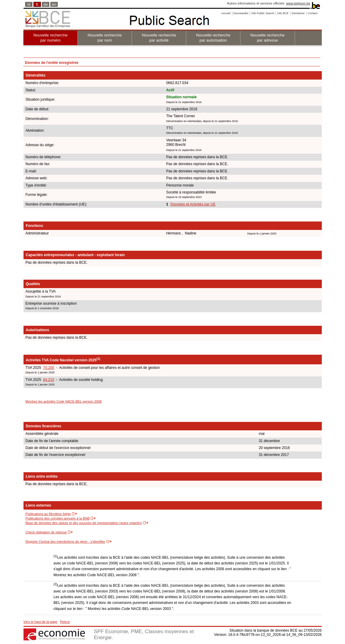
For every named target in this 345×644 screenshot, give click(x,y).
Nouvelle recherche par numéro (51, 38)
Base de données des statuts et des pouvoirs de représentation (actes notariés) (84, 523)
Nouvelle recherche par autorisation (213, 38)
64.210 (49, 380)
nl (29, 4)
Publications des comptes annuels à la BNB (58, 518)
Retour (65, 622)
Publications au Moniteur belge (48, 514)
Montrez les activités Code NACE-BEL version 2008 (64, 401)
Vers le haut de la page (41, 622)
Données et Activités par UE (193, 204)
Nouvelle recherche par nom (105, 38)
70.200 (49, 368)
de (46, 4)
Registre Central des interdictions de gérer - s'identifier (66, 542)
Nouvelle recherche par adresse (268, 38)
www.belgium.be (298, 3)
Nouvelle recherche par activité (159, 38)
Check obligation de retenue (46, 532)
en (54, 4)
